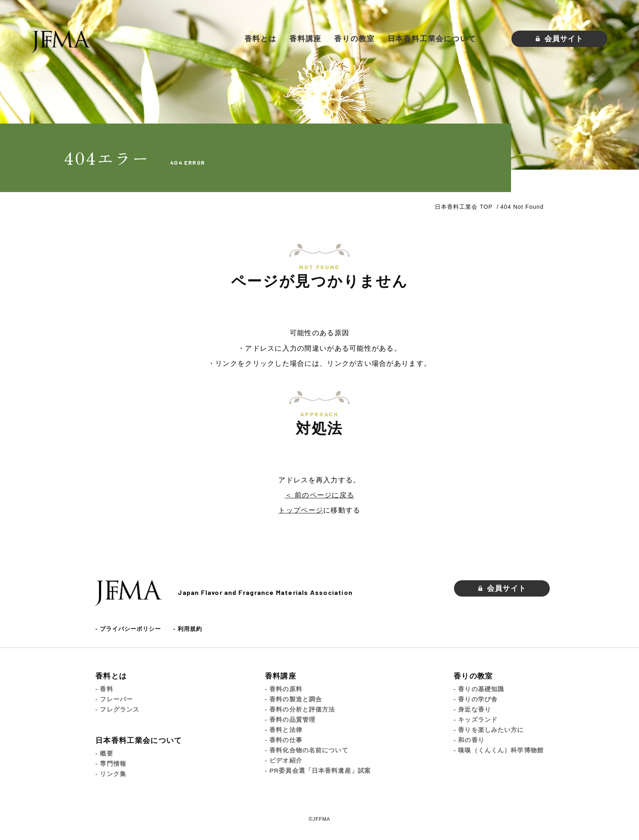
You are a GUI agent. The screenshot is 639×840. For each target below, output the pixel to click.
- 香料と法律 (284, 730)
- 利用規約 (188, 629)
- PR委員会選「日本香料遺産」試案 (318, 770)
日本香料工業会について (432, 39)
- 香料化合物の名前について (307, 750)
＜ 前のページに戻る (319, 495)
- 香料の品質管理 (290, 720)
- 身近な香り (472, 709)
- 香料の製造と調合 (293, 699)
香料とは (261, 39)
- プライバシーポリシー (128, 629)
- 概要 (104, 753)
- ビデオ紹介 (284, 760)
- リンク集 (111, 774)
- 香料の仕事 (284, 740)
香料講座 (305, 39)
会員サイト (559, 39)
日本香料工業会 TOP (464, 207)
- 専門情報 (111, 764)
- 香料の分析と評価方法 (300, 709)
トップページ (301, 510)
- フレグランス (117, 709)
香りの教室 (354, 39)
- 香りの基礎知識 (479, 689)
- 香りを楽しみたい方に (489, 730)
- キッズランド (476, 720)
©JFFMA (320, 819)
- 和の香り (469, 740)
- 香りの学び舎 (476, 699)
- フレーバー (114, 699)
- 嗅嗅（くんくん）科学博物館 (499, 750)
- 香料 (104, 689)
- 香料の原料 (284, 689)
